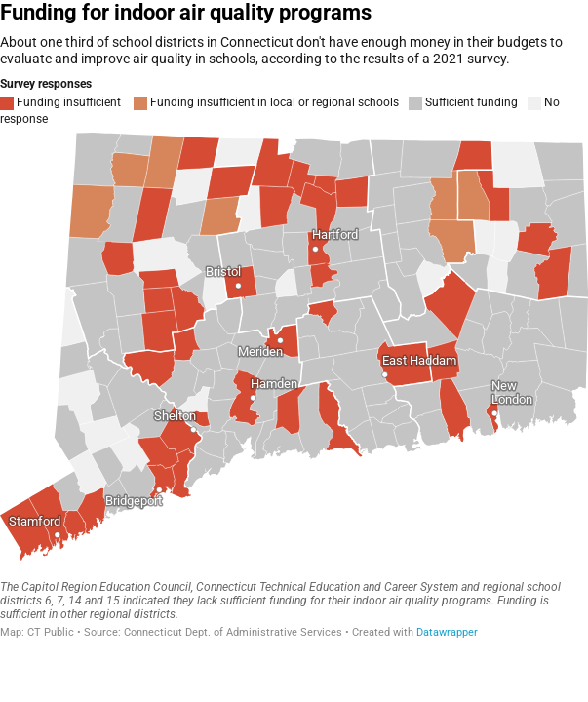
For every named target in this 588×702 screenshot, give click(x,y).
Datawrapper (447, 632)
